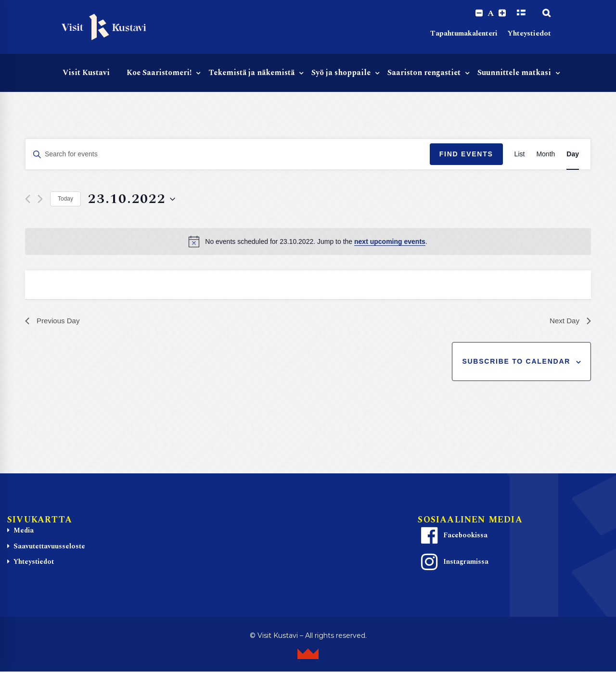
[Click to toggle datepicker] (132, 199)
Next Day (569, 322)
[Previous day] (28, 199)
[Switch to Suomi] (521, 13)
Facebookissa (453, 537)
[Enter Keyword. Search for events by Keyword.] (228, 155)
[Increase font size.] (502, 13)
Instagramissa (453, 563)
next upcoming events (390, 242)
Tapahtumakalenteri (464, 34)
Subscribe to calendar (516, 363)
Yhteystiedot (529, 34)
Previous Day (54, 322)
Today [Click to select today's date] (65, 199)
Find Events (466, 154)
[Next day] (40, 199)
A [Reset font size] (490, 13)
